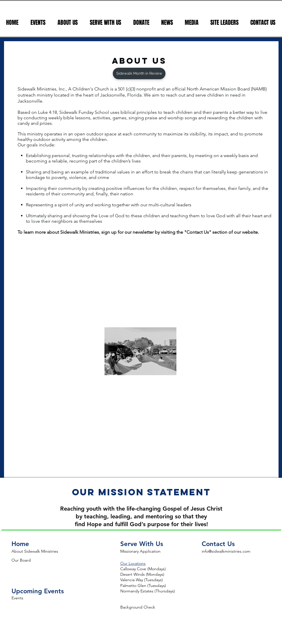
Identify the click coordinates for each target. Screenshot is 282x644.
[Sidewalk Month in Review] (139, 73)
